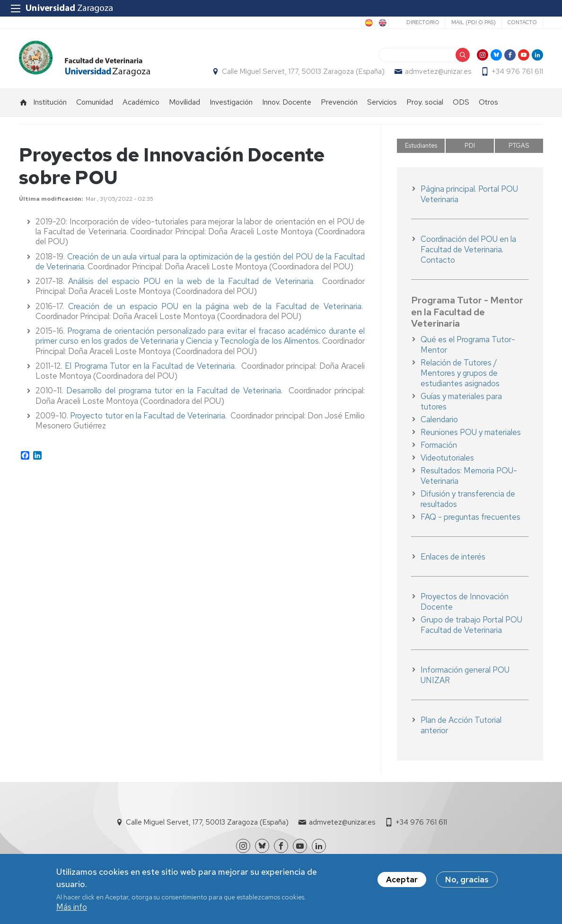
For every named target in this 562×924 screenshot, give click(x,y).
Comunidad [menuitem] (95, 102)
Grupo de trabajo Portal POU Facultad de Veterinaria (471, 625)
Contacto (522, 22)
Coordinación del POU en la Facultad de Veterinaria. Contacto (468, 249)
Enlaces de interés (453, 557)
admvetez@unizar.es (438, 71)
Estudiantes (421, 146)
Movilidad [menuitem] (184, 102)
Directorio (423, 22)
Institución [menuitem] (50, 102)
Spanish (368, 23)
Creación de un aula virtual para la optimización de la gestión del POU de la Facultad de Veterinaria (200, 262)
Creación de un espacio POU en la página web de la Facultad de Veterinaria (215, 306)
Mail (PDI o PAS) (474, 22)
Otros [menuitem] (488, 102)
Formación (439, 445)
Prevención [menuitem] (339, 102)
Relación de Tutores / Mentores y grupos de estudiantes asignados (460, 373)
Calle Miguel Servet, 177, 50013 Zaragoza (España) (303, 71)
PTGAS (519, 146)
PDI (470, 146)
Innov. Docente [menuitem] (287, 102)
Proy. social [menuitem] (425, 102)
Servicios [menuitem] (382, 102)
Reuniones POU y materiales (471, 432)
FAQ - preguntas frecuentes (470, 517)
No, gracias (467, 880)
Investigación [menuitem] (231, 102)
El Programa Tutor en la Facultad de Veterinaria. (153, 366)
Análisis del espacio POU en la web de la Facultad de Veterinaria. (191, 281)
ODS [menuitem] (461, 102)
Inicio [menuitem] (24, 102)
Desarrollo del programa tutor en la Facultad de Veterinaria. (178, 391)
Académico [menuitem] (141, 102)
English (382, 23)
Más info (72, 907)
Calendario (439, 419)
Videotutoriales (447, 458)
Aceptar (402, 880)
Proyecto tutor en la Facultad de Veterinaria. (148, 416)
